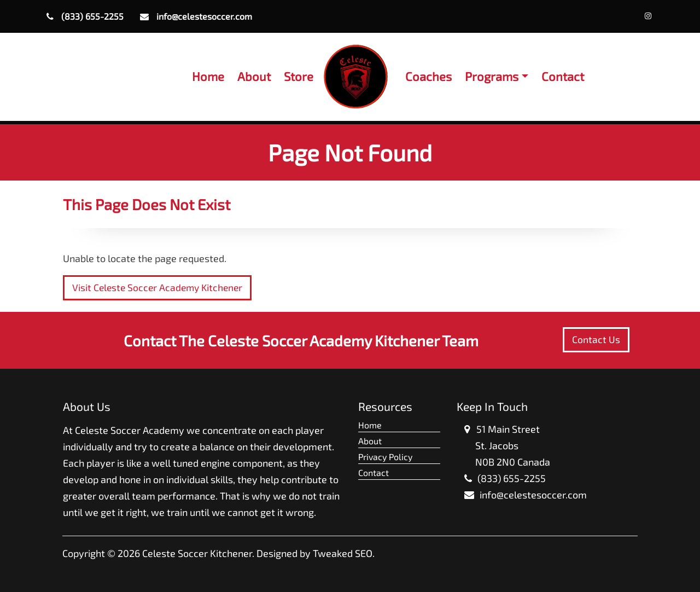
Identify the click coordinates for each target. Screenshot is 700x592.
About (254, 76)
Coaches (428, 76)
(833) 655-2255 (85, 16)
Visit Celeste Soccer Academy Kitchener (157, 288)
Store (299, 76)
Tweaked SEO (343, 553)
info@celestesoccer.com (196, 16)
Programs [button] (492, 76)
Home (208, 76)
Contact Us (596, 339)
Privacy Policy (385, 457)
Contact (563, 76)
